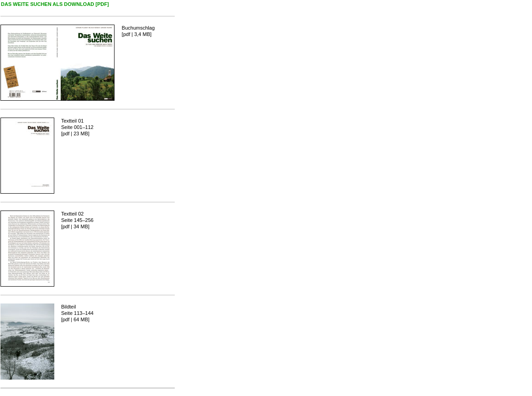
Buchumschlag (138, 28)
